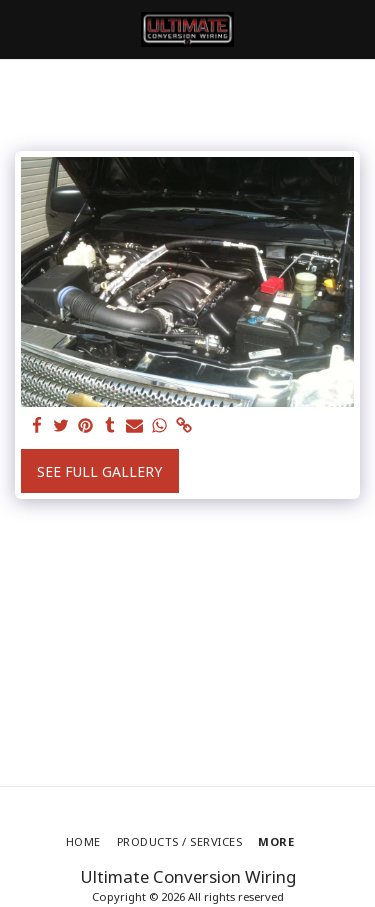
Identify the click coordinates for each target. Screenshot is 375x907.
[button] (22, 28)
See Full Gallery (99, 471)
